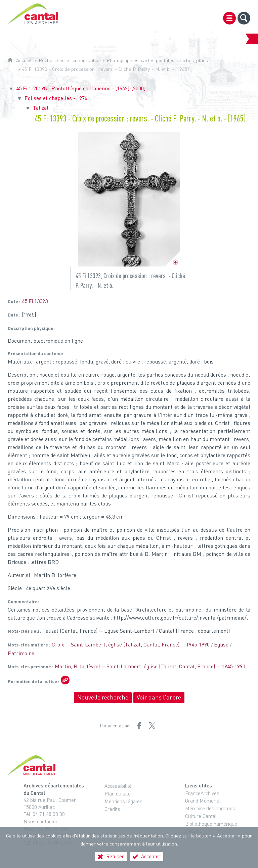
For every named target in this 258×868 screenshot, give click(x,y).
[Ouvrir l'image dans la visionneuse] (129, 199)
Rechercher (51, 60)
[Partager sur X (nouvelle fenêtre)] (152, 726)
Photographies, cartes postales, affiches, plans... (159, 60)
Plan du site (118, 793)
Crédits (112, 809)
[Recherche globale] (244, 18)
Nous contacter (41, 821)
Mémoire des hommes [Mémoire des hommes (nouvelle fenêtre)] (210, 808)
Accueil (24, 60)
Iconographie (85, 60)
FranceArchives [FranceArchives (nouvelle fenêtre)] (202, 793)
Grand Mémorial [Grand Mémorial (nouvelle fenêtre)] (203, 801)
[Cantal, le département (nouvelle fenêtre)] (129, 765)
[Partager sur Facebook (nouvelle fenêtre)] (139, 726)
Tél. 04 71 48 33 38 (44, 814)
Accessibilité (118, 786)
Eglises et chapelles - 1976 (56, 98)
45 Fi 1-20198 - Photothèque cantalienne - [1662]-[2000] (81, 88)
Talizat (41, 108)
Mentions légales (123, 801)
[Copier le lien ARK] (65, 680)
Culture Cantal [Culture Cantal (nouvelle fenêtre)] (201, 816)
